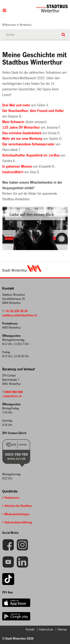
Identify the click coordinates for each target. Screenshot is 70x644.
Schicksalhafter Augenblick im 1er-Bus (31, 155)
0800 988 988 (14, 392)
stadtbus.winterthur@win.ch (20, 315)
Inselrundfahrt (13, 172)
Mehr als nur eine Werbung (22, 139)
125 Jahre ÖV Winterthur (21, 128)
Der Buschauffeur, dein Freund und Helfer (33, 111)
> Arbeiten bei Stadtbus (17, 506)
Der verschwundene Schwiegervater (28, 144)
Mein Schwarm (14, 122)
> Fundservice (11, 498)
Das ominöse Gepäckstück (22, 133)
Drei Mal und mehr (17, 105)
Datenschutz (46, 629)
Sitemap (62, 629)
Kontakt (30, 629)
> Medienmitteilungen (16, 514)
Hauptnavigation (4, 11)
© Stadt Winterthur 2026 (18, 639)
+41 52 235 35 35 (16, 311)
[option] (35, 229)
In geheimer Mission (17, 167)
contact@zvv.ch (12, 396)
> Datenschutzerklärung (17, 522)
